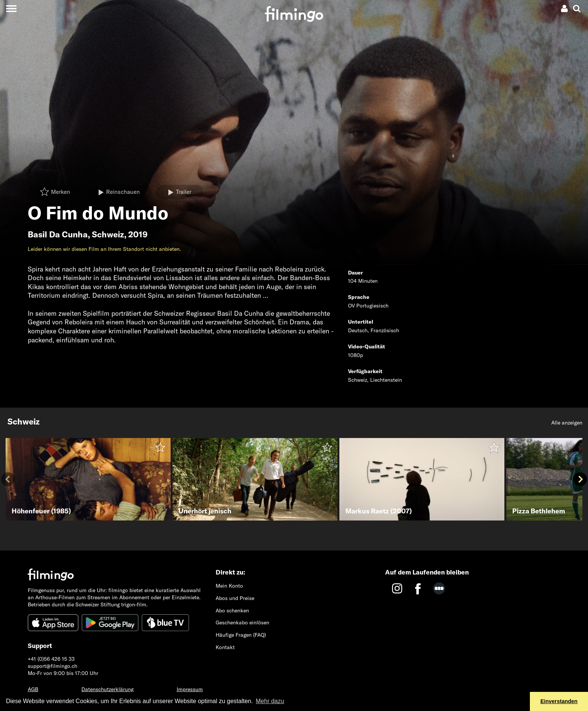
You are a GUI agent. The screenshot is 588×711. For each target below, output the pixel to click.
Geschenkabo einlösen (242, 622)
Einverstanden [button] (559, 701)
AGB (33, 689)
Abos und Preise (235, 598)
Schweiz (108, 234)
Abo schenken (232, 610)
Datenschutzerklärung (107, 689)
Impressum (190, 689)
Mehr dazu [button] (270, 701)
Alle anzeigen (567, 423)
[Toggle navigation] (11, 8)
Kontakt (225, 647)
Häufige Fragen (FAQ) (241, 635)
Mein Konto (229, 586)
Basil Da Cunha (58, 234)
